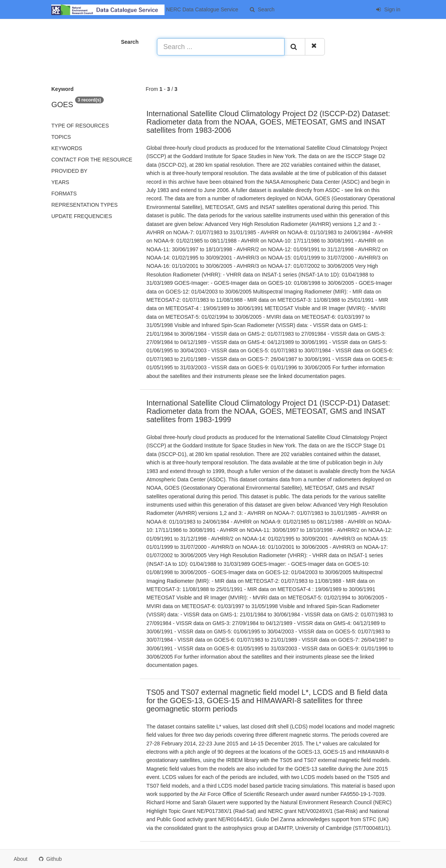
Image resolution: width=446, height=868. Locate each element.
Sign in (388, 9)
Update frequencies (82, 216)
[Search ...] (221, 47)
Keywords (67, 148)
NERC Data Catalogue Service (145, 10)
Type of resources (80, 126)
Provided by (69, 171)
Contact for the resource (92, 160)
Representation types (85, 205)
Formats (64, 194)
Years (60, 182)
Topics (61, 137)
